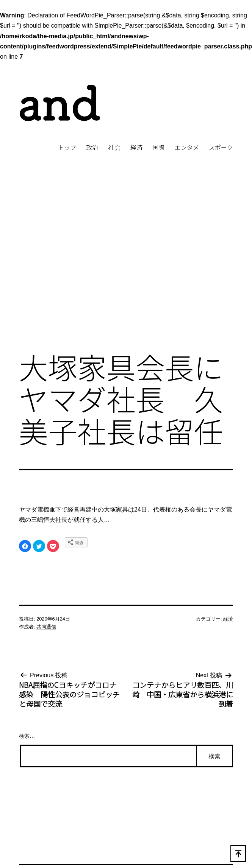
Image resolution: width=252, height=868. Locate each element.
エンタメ (187, 147)
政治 (92, 147)
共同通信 (46, 627)
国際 (158, 147)
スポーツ (221, 147)
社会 (114, 147)
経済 (136, 147)
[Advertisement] (71, 265)
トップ (67, 147)
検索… (27, 736)
